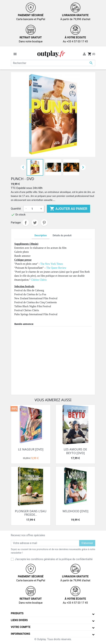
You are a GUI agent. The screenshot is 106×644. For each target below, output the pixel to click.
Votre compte (21, 627)
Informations (21, 634)
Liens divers (19, 620)
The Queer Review (56, 268)
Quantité (16, 209)
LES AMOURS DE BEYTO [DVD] (75, 451)
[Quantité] (33, 209)
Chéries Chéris (39, 280)
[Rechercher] (53, 63)
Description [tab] (41, 236)
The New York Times (52, 264)
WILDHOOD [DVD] (75, 511)
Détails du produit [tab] (62, 236)
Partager (26, 223)
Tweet (35, 223)
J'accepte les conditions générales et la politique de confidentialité (54, 559)
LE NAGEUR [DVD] (31, 449)
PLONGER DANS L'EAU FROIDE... (31, 513)
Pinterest (44, 223)
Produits (17, 613)
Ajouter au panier (68, 209)
